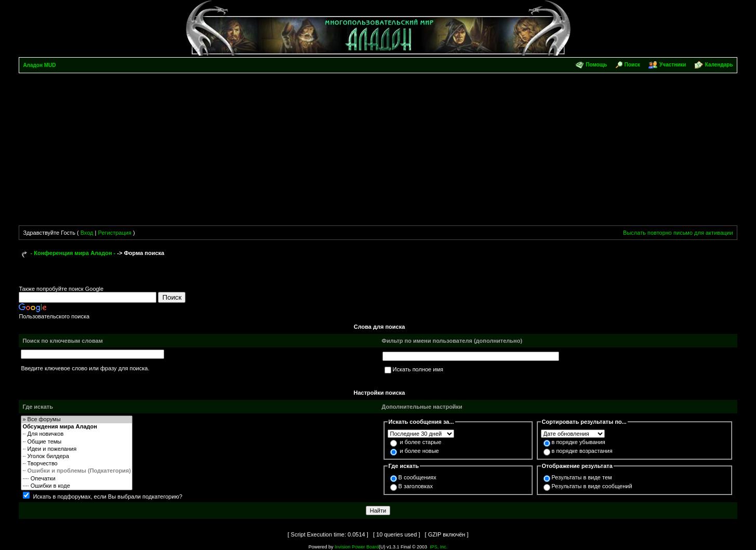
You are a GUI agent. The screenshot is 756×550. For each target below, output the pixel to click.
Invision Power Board (357, 547)
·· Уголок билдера (77, 457)
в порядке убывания (579, 442)
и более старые (421, 442)
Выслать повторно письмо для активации (678, 233)
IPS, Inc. (439, 547)
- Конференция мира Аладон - (73, 253)
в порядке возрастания (582, 451)
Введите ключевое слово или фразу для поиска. (85, 368)
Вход (87, 233)
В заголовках (416, 486)
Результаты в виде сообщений (592, 486)
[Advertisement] (378, 151)
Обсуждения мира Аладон (77, 427)
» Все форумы (77, 420)
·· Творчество (77, 464)
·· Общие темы (77, 442)
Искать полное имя (418, 369)
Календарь (719, 65)
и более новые (420, 451)
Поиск (632, 65)
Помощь (596, 65)
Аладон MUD (39, 65)
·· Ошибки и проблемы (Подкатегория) (77, 471)
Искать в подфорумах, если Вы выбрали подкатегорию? (107, 497)
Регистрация (115, 233)
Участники (673, 65)
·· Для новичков (77, 434)
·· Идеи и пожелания (77, 449)
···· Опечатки (77, 479)
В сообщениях (417, 477)
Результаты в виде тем (582, 477)
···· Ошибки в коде (77, 486)
